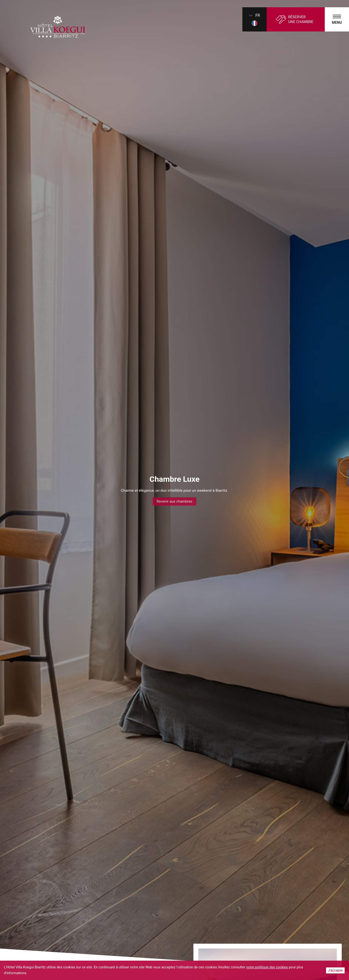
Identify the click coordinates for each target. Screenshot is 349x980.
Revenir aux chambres (174, 501)
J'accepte (335, 970)
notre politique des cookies (267, 967)
